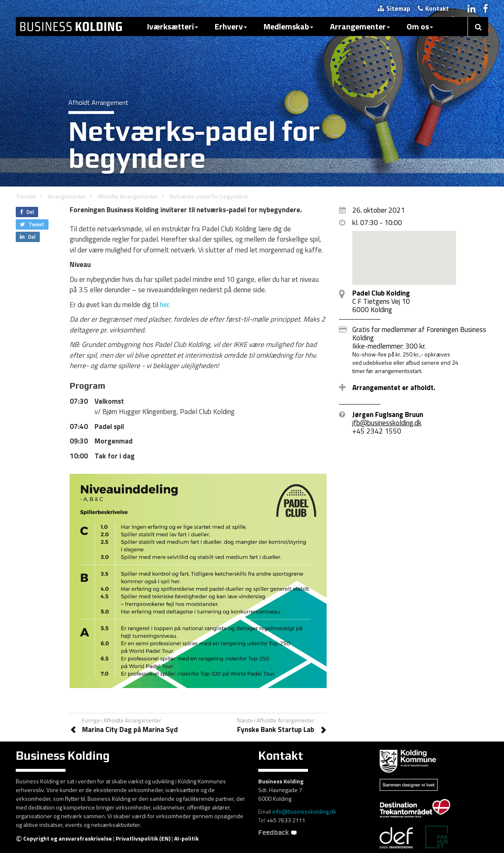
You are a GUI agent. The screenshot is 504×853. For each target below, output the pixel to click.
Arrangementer (360, 26)
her (164, 305)
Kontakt (433, 8)
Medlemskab (288, 26)
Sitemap (394, 8)
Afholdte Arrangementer (128, 196)
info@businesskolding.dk (304, 811)
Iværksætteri (173, 26)
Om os (420, 26)
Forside (27, 196)
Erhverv (231, 26)
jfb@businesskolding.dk (387, 423)
